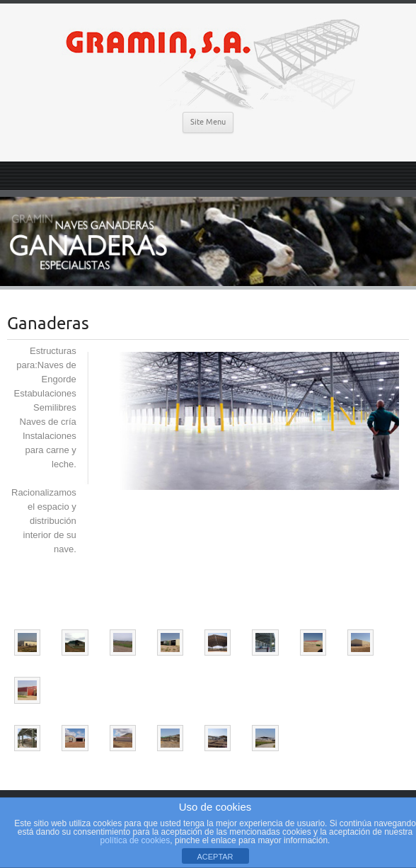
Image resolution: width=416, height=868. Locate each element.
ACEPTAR (215, 857)
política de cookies (135, 840)
